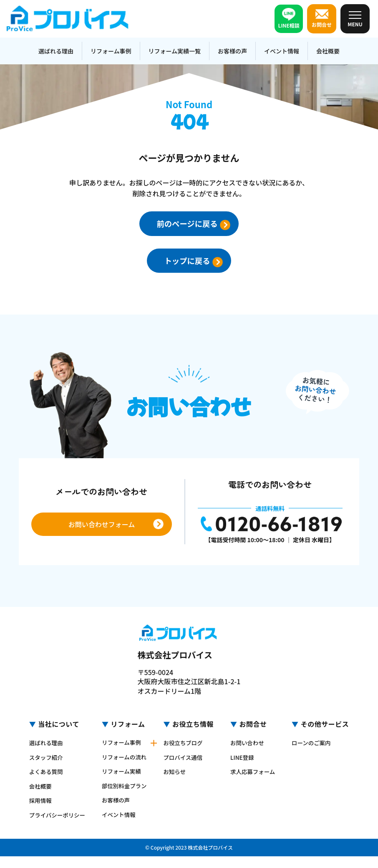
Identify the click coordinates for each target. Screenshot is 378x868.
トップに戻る (202, 261)
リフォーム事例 (111, 51)
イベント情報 (282, 51)
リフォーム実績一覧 (175, 51)
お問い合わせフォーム (102, 525)
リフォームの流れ (122, 761)
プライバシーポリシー (53, 818)
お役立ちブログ (185, 751)
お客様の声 (232, 51)
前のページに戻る (202, 224)
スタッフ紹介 (45, 758)
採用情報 (39, 801)
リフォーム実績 (122, 778)
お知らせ (176, 779)
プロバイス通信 (185, 765)
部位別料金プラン (122, 795)
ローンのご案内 (314, 751)
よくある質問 (45, 772)
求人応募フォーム (252, 775)
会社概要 (328, 51)
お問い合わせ (249, 744)
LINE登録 (243, 758)
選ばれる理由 (56, 51)
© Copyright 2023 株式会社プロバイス (189, 859)
